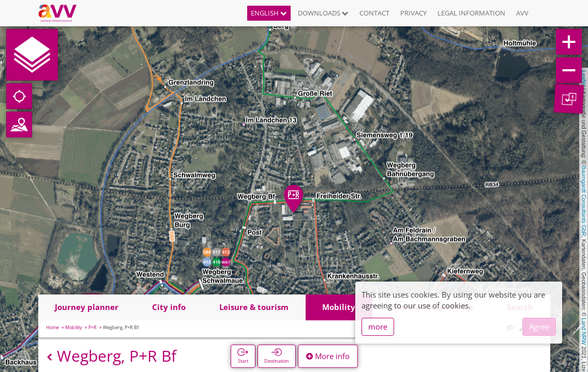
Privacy (413, 13)
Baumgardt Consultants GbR (584, 201)
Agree (539, 327)
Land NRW (584, 331)
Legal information (471, 13)
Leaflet (584, 79)
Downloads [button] (323, 13)
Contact (374, 13)
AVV (522, 13)
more (378, 327)
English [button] (269, 13)
